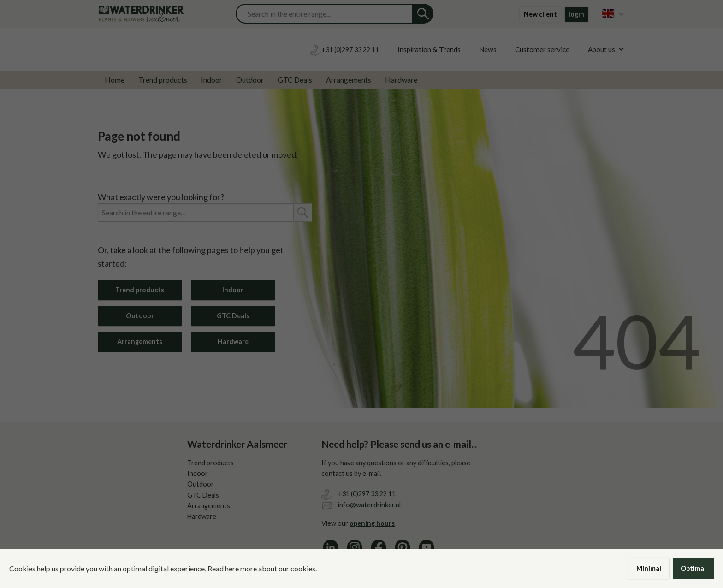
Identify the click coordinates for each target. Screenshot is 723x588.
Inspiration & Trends (429, 49)
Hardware (401, 80)
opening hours (372, 523)
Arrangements (349, 80)
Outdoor (250, 80)
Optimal (693, 568)
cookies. (304, 568)
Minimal (649, 568)
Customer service (542, 49)
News (488, 49)
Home (115, 80)
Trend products (163, 80)
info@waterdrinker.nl (369, 505)
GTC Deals (295, 80)
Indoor (212, 80)
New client (540, 14)
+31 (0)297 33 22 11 (367, 494)
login (576, 14)
